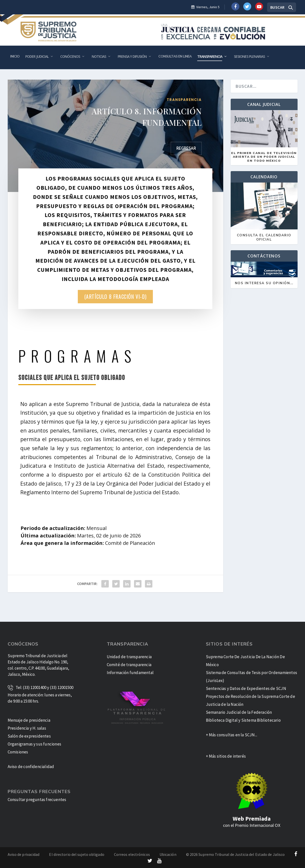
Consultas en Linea (175, 56)
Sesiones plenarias (249, 56)
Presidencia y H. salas (27, 728)
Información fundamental (130, 673)
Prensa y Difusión (132, 56)
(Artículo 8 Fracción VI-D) (115, 297)
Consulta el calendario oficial (264, 238)
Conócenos (70, 56)
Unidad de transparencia (129, 657)
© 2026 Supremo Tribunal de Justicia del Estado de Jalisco (236, 854)
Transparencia (210, 56)
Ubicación (168, 854)
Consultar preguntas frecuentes (37, 800)
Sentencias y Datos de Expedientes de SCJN (246, 688)
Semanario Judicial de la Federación (239, 712)
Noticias (99, 56)
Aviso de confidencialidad (31, 767)
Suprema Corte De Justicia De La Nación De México (245, 661)
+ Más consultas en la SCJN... (232, 735)
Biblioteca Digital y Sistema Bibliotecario (243, 720)
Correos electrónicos (132, 854)
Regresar (186, 148)
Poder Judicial (37, 56)
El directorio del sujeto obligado (77, 854)
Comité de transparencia (129, 665)
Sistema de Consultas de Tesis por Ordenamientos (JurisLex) (251, 677)
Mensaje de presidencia (29, 720)
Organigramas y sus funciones (35, 744)
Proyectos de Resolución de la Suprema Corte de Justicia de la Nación (250, 700)
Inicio (15, 56)
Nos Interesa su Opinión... (264, 283)
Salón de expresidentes (29, 736)
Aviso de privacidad (24, 854)
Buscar (277, 7)
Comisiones (18, 752)
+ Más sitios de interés (226, 756)
